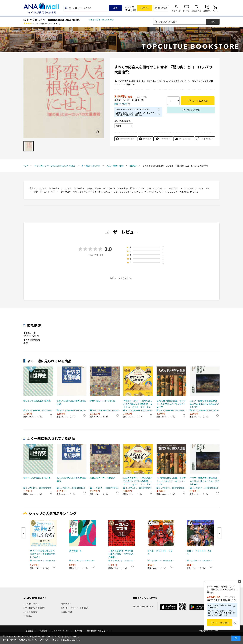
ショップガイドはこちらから (101, 20)
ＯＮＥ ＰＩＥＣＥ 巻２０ (160, 552)
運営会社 (29, 631)
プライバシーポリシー (61, 631)
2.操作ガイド (66, 604)
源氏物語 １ (75, 551)
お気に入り (197, 11)
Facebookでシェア (127, 139)
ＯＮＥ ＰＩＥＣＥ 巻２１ (199, 552)
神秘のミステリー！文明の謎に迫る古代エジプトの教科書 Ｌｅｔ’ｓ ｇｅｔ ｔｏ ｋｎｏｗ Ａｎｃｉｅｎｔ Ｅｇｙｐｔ (138, 404)
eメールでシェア (185, 139)
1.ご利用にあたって (31, 604)
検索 (115, 8)
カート (215, 11)
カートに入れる (222, 623)
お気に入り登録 (193, 110)
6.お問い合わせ (67, 612)
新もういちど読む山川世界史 (37, 401)
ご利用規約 (42, 631)
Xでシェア (147, 139)
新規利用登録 (161, 8)
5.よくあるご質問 (30, 612)
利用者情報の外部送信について (99, 631)
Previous (23, 533)
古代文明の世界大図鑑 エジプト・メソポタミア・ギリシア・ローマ (171, 404)
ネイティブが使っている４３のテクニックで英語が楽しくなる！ (42, 554)
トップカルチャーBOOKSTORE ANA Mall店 (53, 20)
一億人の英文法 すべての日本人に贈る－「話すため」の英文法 (121, 554)
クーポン (186, 11)
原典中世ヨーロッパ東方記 (102, 401)
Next (220, 533)
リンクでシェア (206, 139)
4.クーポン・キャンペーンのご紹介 (75, 608)
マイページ (176, 11)
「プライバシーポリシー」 (50, 640)
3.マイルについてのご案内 (34, 608)
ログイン (145, 8)
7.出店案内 (28, 616)
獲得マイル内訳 (121, 104)
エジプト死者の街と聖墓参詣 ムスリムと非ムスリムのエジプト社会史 (204, 404)
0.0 (108, 249)
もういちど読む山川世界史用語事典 (71, 402)
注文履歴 (207, 11)
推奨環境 (78, 631)
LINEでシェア (165, 139)
